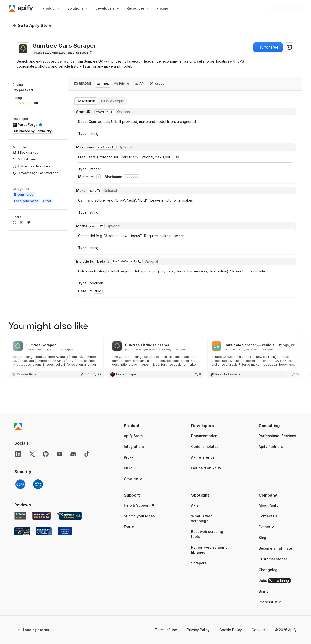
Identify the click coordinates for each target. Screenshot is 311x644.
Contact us (268, 443)
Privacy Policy (198, 556)
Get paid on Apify (206, 395)
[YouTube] (60, 381)
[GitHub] (46, 381)
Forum (129, 453)
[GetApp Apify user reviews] (20, 442)
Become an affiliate (275, 475)
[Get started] (288, 8)
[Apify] (21, 8)
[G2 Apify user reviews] (22, 458)
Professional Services (277, 362)
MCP (128, 395)
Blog (262, 464)
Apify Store (133, 362)
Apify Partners (271, 373)
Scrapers (199, 490)
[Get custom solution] (240, 8)
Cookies (258, 556)
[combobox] (289, 47)
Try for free (268, 47)
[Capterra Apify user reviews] (69, 442)
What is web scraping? (202, 445)
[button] (143, 352)
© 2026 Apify (286, 556)
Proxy (129, 384)
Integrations (134, 373)
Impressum (270, 529)
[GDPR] (20, 411)
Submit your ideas (139, 443)
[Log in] (264, 8)
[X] (32, 381)
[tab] (83, 84)
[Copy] (63, 53)
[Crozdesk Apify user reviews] (65, 458)
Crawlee (133, 405)
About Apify (269, 432)
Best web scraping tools (207, 461)
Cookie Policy (231, 556)
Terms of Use (166, 556)
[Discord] (73, 381)
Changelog (268, 496)
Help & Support (139, 432)
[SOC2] (38, 411)
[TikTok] (87, 381)
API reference (203, 384)
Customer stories (273, 486)
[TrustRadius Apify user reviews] (44, 458)
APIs (195, 432)
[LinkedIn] (18, 381)
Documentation (204, 362)
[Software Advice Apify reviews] (42, 442)
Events (267, 453)
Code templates (205, 373)
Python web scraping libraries (209, 476)
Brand (264, 518)
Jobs (275, 507)
